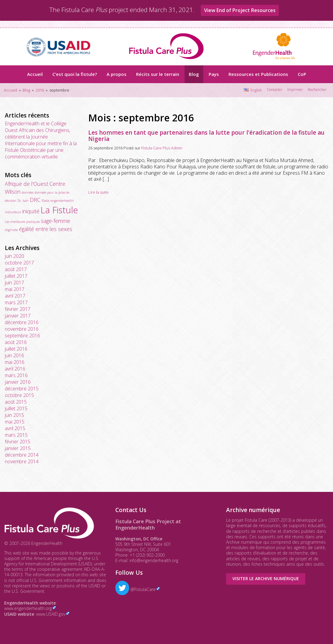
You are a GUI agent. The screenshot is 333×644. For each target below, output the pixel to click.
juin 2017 (14, 283)
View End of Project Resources (240, 10)
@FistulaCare (135, 589)
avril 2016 (15, 369)
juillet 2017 (16, 276)
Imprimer (295, 90)
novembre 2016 (22, 329)
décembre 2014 (22, 455)
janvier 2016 (18, 382)
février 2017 (18, 309)
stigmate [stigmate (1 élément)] (11, 230)
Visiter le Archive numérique (266, 578)
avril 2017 (15, 296)
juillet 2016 (16, 349)
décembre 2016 (22, 322)
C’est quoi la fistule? (75, 74)
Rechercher (317, 90)
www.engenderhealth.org (28, 608)
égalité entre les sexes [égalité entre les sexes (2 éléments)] (46, 229)
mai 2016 (15, 362)
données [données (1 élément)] (28, 192)
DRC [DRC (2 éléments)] (35, 200)
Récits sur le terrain (158, 74)
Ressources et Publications (258, 74)
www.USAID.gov (51, 614)
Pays (214, 74)
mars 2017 (16, 302)
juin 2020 (14, 256)
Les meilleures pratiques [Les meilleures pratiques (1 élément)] (22, 222)
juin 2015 (14, 415)
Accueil (35, 74)
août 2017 (16, 269)
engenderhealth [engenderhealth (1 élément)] (62, 201)
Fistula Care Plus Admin (162, 148)
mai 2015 (15, 422)
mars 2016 (16, 375)
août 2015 (16, 402)
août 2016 (16, 342)
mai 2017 (15, 289)
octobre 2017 (19, 263)
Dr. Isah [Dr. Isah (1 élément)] (23, 201)
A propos (117, 74)
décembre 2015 (22, 389)
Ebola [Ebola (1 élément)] (45, 201)
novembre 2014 (22, 461)
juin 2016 (14, 355)
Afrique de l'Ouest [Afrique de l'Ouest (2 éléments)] (26, 184)
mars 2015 (16, 435)
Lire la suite (98, 192)
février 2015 (18, 442)
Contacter (275, 90)
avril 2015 (15, 428)
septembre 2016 (22, 336)
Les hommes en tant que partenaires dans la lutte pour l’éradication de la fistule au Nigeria (206, 136)
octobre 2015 (19, 395)
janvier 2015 (18, 448)
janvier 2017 (18, 316)
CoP (302, 74)
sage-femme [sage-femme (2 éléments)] (56, 221)
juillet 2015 (16, 408)
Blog (194, 74)
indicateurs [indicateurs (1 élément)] (13, 212)
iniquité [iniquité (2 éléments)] (31, 211)
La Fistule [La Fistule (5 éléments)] (59, 210)
